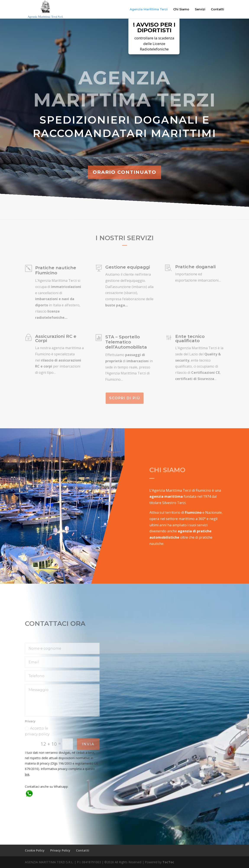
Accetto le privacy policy (37, 731)
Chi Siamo (181, 10)
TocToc (168, 862)
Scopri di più (125, 398)
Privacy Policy (60, 850)
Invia (88, 744)
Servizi (200, 10)
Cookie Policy (35, 850)
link (27, 774)
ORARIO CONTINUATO (124, 172)
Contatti (217, 10)
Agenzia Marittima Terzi (149, 10)
